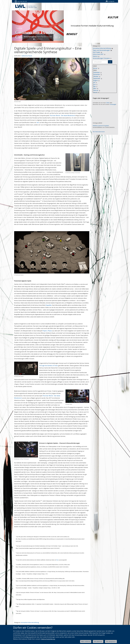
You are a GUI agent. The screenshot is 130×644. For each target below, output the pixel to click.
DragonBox (49, 305)
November (97, 74)
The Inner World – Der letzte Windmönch (62, 116)
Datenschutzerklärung (48, 639)
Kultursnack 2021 (98, 54)
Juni (95, 84)
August (96, 80)
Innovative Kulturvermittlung (30, 622)
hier (38, 122)
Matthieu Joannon (98, 126)
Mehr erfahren (86, 642)
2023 (95, 66)
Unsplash (106, 126)
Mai (94, 86)
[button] (16, 27)
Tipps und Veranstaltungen (101, 50)
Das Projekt (96, 52)
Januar (95, 68)
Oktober (96, 76)
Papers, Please (47, 331)
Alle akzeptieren (111, 642)
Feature (95, 56)
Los (110, 62)
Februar (96, 90)
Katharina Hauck (27, 56)
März (95, 88)
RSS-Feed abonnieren (99, 132)
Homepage (113, 104)
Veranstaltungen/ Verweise (101, 58)
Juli (94, 82)
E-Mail (108, 103)
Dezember (97, 72)
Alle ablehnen (98, 642)
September (97, 78)
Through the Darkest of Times (49, 366)
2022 (95, 70)
